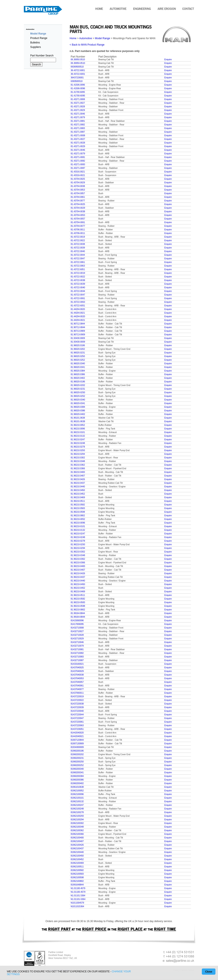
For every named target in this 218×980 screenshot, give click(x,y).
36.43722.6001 (78, 70)
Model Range (103, 38)
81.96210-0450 (78, 584)
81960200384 (77, 776)
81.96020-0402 (78, 414)
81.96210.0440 (78, 487)
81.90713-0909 (78, 335)
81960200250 (77, 762)
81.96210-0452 (78, 588)
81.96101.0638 (78, 418)
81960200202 (77, 754)
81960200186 (77, 751)
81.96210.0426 (78, 479)
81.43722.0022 (78, 240)
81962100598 (77, 877)
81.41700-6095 (78, 96)
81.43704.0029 (78, 183)
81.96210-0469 (78, 592)
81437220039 (77, 707)
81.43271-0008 (78, 136)
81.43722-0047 (78, 295)
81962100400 (77, 838)
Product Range (39, 38)
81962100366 (77, 834)
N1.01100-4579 (78, 892)
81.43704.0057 (78, 193)
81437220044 (77, 715)
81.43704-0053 (78, 215)
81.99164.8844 (78, 613)
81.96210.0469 (78, 497)
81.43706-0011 (78, 233)
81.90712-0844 (78, 327)
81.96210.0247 (78, 440)
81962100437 (77, 849)
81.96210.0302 (78, 458)
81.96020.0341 (78, 367)
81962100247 (77, 805)
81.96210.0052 (78, 425)
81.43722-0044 (78, 291)
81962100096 (77, 794)
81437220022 (77, 700)
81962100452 (77, 859)
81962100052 (77, 791)
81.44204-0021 (78, 320)
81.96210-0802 (78, 610)
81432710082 (77, 653)
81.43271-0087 (78, 168)
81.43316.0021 (78, 172)
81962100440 (77, 852)
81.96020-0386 (78, 411)
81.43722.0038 (78, 244)
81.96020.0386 (78, 374)
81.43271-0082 (78, 161)
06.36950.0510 (78, 60)
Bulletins (35, 43)
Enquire (168, 60)
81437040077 (77, 689)
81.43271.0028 (78, 107)
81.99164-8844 (78, 617)
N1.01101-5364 (78, 899)
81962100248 (77, 809)
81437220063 (77, 725)
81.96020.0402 (78, 378)
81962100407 (77, 841)
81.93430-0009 (78, 342)
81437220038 (77, 704)
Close (209, 972)
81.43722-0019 (78, 273)
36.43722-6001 (78, 74)
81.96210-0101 (78, 526)
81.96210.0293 (78, 450)
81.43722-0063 (78, 302)
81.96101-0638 (78, 421)
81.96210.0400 (78, 472)
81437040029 (77, 671)
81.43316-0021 (78, 175)
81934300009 (77, 747)
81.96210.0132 (78, 436)
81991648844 (77, 885)
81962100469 (77, 863)
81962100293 (77, 816)
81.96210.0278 (78, 447)
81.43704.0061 (78, 197)
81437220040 (77, 711)
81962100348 (77, 827)
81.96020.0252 (78, 360)
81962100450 (77, 856)
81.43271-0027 (78, 139)
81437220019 (77, 697)
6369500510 (77, 81)
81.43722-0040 (78, 288)
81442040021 (77, 736)
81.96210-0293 (78, 545)
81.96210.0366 (78, 468)
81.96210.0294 (78, 454)
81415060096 (77, 621)
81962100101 (77, 798)
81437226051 (77, 729)
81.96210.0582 (78, 505)
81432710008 (77, 628)
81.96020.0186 (78, 345)
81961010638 (77, 787)
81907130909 (77, 744)
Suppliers (36, 47)
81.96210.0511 (78, 501)
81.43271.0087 (78, 132)
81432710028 (77, 635)
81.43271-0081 (78, 157)
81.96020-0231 (78, 389)
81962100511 (77, 867)
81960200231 (77, 758)
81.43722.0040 (78, 251)
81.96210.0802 (78, 516)
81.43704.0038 (78, 186)
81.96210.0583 (78, 508)
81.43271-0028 (78, 143)
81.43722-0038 (78, 280)
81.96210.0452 (78, 494)
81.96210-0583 (78, 602)
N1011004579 (77, 903)
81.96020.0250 (78, 356)
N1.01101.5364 (78, 896)
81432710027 (77, 631)
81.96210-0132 (78, 530)
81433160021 (77, 664)
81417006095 (77, 624)
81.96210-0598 (78, 606)
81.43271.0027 (78, 103)
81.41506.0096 (78, 85)
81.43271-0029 (78, 146)
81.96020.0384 (78, 371)
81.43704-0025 (78, 204)
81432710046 (77, 642)
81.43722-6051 (78, 306)
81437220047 (77, 718)
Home (73, 38)
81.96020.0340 (78, 364)
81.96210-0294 (78, 548)
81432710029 (77, 639)
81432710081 (77, 649)
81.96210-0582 (78, 599)
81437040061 (77, 686)
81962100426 (77, 845)
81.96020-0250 (78, 392)
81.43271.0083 (78, 128)
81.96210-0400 (78, 566)
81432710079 (77, 646)
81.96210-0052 (78, 519)
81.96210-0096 (78, 523)
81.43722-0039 (78, 284)
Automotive (30, 29)
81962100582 (77, 870)
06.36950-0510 (78, 63)
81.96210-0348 (78, 555)
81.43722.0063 (78, 266)
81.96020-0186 (78, 382)
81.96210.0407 (78, 476)
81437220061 (77, 722)
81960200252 (77, 765)
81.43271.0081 (78, 121)
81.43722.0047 (78, 259)
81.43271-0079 (78, 154)
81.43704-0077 (78, 226)
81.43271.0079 (78, 117)
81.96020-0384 (78, 407)
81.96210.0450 (78, 490)
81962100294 (77, 820)
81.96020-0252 (78, 396)
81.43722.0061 (78, 262)
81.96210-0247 (78, 534)
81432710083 (77, 657)
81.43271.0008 (78, 99)
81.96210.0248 (78, 443)
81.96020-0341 (78, 403)
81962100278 (77, 812)
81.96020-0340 (78, 400)
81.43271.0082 (78, 125)
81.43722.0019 (78, 237)
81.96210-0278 (78, 541)
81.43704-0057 (78, 219)
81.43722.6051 (78, 269)
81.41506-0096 (78, 88)
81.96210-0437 (78, 577)
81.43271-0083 (78, 164)
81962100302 (77, 823)
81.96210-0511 (78, 595)
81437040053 (77, 678)
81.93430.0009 (78, 338)
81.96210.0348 (78, 461)
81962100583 (77, 874)
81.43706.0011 (78, 230)
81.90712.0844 (78, 324)
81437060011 (77, 693)
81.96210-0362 (78, 559)
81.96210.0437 (78, 483)
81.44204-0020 (78, 316)
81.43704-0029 (78, 208)
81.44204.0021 (78, 313)
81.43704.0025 (78, 179)
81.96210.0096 (78, 429)
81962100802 (77, 881)
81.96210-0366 (78, 563)
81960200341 (77, 773)
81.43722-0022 (78, 277)
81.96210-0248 (78, 537)
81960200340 (77, 769)
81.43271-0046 (78, 150)
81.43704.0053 (78, 190)
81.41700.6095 (78, 92)
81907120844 (77, 740)
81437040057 (77, 682)
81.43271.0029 (78, 110)
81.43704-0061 (78, 222)
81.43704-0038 (78, 212)
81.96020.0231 (78, 353)
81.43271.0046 (78, 114)
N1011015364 (77, 906)
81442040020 (77, 733)
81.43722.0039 (78, 248)
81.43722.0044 (78, 255)
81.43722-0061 (78, 298)
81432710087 (77, 660)
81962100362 (77, 830)
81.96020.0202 (78, 349)
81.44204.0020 (78, 309)
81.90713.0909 (78, 331)
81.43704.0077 (78, 201)
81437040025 (77, 668)
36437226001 (77, 78)
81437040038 (77, 675)
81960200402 (77, 783)
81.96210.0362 (78, 465)
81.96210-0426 (78, 573)
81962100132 (77, 801)
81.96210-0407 (78, 570)
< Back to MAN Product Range (87, 45)
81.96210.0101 (78, 432)
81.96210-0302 (78, 552)
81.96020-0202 (78, 385)
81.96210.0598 (78, 512)
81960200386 (77, 780)
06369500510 (77, 67)
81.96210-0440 (78, 581)
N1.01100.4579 (78, 888)
